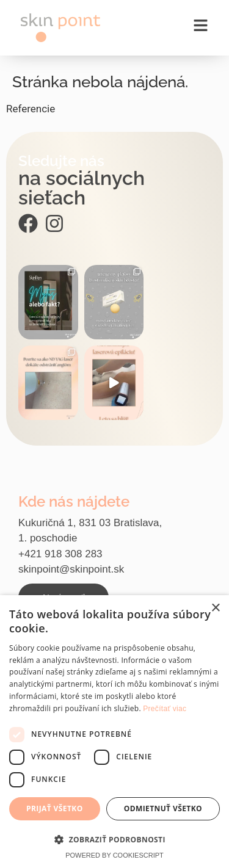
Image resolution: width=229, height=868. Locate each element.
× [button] (215, 608)
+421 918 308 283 (60, 554)
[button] (114, 839)
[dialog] (114, 732)
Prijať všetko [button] (55, 808)
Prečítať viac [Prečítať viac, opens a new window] (165, 709)
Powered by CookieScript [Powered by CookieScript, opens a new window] (114, 855)
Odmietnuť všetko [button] (163, 808)
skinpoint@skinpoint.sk (71, 569)
